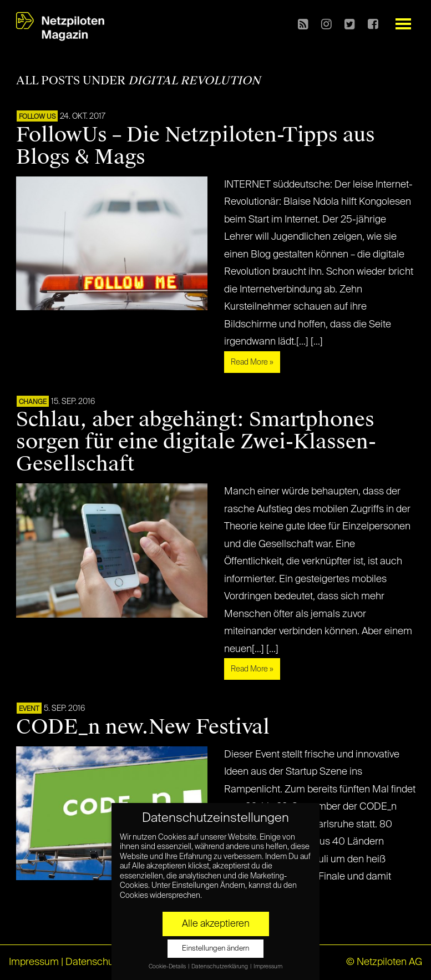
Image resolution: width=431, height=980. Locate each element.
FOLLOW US (37, 117)
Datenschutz (93, 962)
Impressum (34, 962)
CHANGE (33, 402)
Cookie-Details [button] (168, 967)
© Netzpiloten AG (384, 962)
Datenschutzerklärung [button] (220, 967)
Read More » (252, 362)
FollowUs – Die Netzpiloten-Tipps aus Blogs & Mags (196, 146)
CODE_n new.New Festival (143, 727)
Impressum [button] (268, 967)
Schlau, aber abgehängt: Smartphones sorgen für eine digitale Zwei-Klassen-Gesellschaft (196, 442)
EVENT (29, 709)
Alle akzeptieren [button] (216, 924)
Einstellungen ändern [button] (215, 949)
